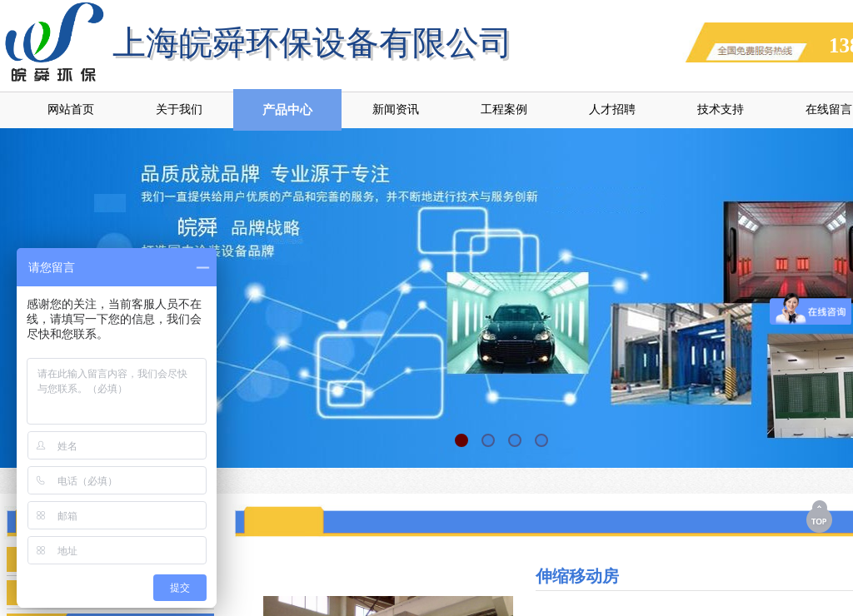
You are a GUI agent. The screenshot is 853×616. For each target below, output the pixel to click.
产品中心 (287, 110)
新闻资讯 (396, 109)
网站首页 (71, 109)
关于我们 (179, 109)
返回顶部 (821, 516)
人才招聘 (612, 109)
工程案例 (504, 109)
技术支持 (721, 109)
